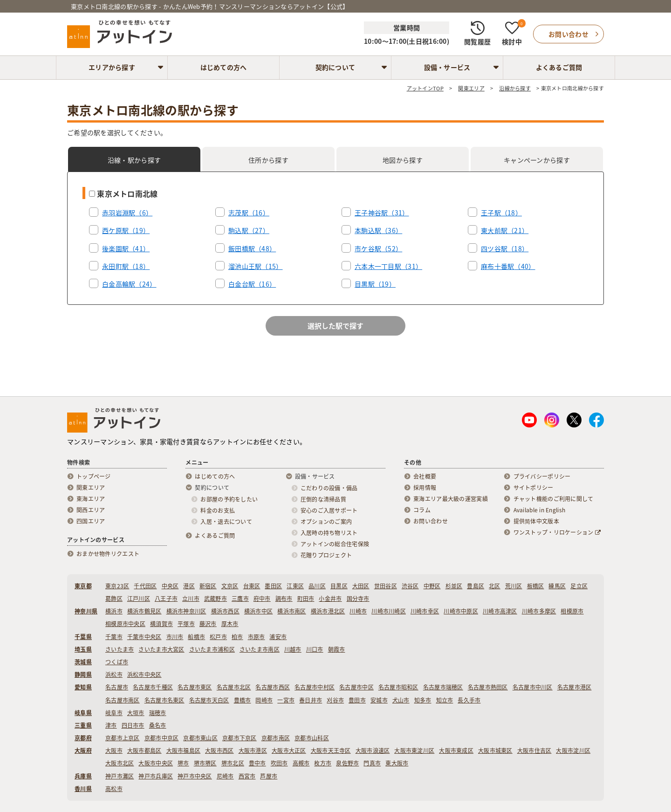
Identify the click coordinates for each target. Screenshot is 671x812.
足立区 (579, 586)
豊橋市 (243, 700)
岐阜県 (83, 713)
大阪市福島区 (184, 750)
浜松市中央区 (144, 674)
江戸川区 (139, 599)
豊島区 (476, 586)
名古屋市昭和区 (398, 687)
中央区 (170, 586)
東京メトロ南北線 (123, 193)
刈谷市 (335, 700)
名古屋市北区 (234, 687)
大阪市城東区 (495, 750)
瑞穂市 (158, 713)
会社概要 (425, 476)
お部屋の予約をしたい (229, 499)
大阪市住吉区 (534, 750)
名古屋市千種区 (153, 687)
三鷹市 (240, 599)
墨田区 (273, 586)
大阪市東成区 (456, 750)
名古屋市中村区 (315, 687)
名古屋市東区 (195, 687)
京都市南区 (276, 738)
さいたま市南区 (260, 649)
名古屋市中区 (356, 687)
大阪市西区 (219, 750)
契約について (335, 67)
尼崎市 (225, 776)
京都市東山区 (200, 738)
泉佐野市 (347, 763)
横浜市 (114, 611)
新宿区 (208, 586)
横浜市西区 (225, 611)
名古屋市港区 (575, 687)
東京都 (83, 586)
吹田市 (279, 763)
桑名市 (158, 725)
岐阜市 (114, 713)
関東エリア (91, 488)
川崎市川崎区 (389, 611)
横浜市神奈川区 (186, 611)
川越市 (293, 649)
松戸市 (218, 637)
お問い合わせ (431, 521)
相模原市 (572, 611)
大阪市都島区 (144, 750)
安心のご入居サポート (329, 510)
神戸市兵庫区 (156, 776)
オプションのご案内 (326, 522)
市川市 (175, 637)
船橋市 (196, 637)
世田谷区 (386, 586)
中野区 (432, 586)
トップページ (94, 476)
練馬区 (557, 586)
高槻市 (301, 763)
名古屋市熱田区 (488, 687)
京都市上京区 (123, 738)
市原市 (257, 637)
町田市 (306, 599)
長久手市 (469, 700)
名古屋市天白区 (209, 700)
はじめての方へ (224, 67)
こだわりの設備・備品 (329, 488)
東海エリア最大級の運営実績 (451, 499)
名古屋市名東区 (164, 700)
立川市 (191, 599)
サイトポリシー (534, 488)
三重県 (83, 725)
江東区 (295, 586)
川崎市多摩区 (539, 611)
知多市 (423, 700)
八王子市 (166, 599)
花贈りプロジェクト (326, 555)
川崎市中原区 (461, 611)
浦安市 (278, 637)
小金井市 (330, 599)
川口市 (315, 649)
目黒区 (339, 586)
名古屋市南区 (123, 700)
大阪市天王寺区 (331, 750)
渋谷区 (410, 586)
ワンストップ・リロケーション (557, 532)
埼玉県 (83, 649)
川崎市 (358, 611)
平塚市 (186, 624)
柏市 (237, 637)
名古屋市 (117, 687)
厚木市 (230, 624)
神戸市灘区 (120, 776)
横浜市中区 (258, 611)
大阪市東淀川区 (414, 750)
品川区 (317, 586)
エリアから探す (112, 67)
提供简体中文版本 (536, 521)
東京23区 (117, 586)
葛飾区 (114, 599)
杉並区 (454, 586)
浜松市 (114, 674)
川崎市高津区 (500, 611)
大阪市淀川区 (573, 750)
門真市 (372, 763)
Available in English (540, 510)
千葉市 (114, 637)
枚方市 (323, 763)
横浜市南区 (291, 611)
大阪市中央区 (156, 763)
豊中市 (257, 763)
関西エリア (91, 510)
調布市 (284, 599)
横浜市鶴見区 (144, 611)
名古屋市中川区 (533, 687)
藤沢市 (208, 624)
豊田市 (357, 700)
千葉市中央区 (144, 637)
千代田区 (145, 586)
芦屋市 (269, 776)
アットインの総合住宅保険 (335, 544)
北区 (495, 586)
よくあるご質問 (559, 67)
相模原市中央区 (125, 624)
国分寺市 (358, 599)
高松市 (114, 789)
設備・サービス (447, 67)
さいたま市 (120, 649)
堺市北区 (233, 763)
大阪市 (114, 750)
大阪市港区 (253, 750)
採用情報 (425, 488)
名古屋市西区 (273, 687)
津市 (111, 725)
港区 (189, 586)
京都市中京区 (162, 738)
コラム (422, 510)
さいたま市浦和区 (212, 649)
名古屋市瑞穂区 (443, 687)
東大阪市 (397, 763)
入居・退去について (226, 522)
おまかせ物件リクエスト (108, 554)
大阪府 (83, 750)
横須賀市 (161, 624)
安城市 (379, 700)
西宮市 (247, 776)
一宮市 (286, 700)
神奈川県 (86, 611)
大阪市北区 (120, 763)
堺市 (183, 763)
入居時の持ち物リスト (329, 533)
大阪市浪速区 (373, 750)
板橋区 (536, 586)
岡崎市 (264, 700)
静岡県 (83, 674)
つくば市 (117, 662)
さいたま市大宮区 (161, 649)
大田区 (361, 586)
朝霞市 (337, 649)
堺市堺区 (205, 763)
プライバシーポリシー (542, 476)
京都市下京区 (240, 738)
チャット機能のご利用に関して (554, 499)
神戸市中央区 (195, 776)
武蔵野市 (216, 599)
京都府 (83, 738)
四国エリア (91, 521)
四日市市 (133, 725)
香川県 (83, 789)
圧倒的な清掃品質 (323, 499)
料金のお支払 (218, 510)
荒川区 (514, 586)
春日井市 (311, 700)
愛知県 (83, 687)
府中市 (262, 599)
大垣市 (136, 713)
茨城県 (83, 662)
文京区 (230, 586)
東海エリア (91, 499)
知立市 (445, 700)
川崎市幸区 (425, 611)
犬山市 (401, 700)
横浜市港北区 (328, 611)
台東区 (252, 586)
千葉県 (83, 637)
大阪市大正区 (289, 750)
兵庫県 (83, 776)
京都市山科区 (312, 738)
